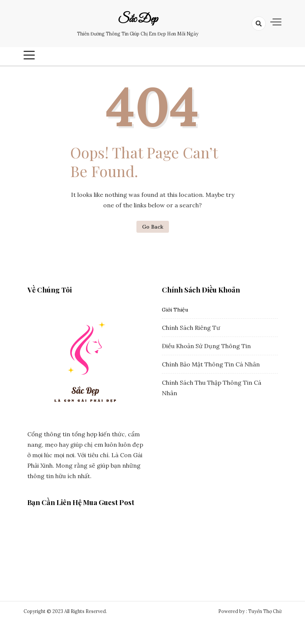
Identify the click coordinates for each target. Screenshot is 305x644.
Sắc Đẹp (138, 19)
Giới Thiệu (175, 310)
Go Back (153, 227)
